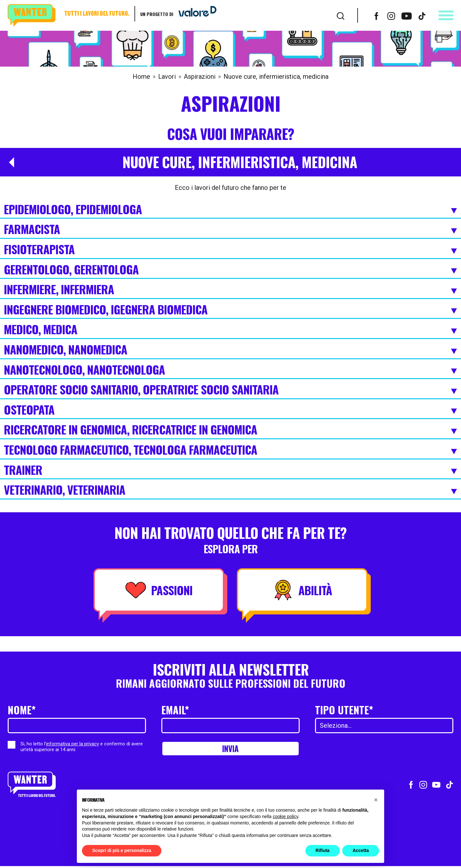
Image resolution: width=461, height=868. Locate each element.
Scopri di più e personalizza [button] (122, 850)
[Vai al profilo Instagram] (391, 15)
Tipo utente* (344, 710)
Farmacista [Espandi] (230, 230)
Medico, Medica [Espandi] (230, 330)
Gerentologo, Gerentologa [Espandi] (230, 270)
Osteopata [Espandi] (230, 410)
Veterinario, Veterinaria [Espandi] (230, 490)
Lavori (167, 77)
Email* (175, 710)
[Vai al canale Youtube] (407, 15)
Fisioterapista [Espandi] (230, 250)
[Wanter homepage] (69, 16)
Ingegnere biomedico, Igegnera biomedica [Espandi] (230, 310)
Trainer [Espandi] (230, 470)
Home (141, 77)
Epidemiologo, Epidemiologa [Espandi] (230, 210)
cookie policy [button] (285, 816)
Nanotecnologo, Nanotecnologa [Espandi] (230, 370)
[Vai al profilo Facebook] (376, 15)
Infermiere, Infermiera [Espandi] (230, 290)
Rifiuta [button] (323, 850)
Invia (231, 749)
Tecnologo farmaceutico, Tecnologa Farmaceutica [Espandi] (230, 450)
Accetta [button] (361, 850)
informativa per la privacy (73, 744)
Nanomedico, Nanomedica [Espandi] (230, 350)
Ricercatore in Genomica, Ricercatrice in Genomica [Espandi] (230, 430)
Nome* (22, 710)
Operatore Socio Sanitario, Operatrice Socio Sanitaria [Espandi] (230, 390)
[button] (376, 800)
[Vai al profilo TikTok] (422, 15)
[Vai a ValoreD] (195, 14)
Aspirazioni (200, 77)
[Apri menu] (446, 15)
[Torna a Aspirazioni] (9, 162)
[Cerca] (341, 15)
